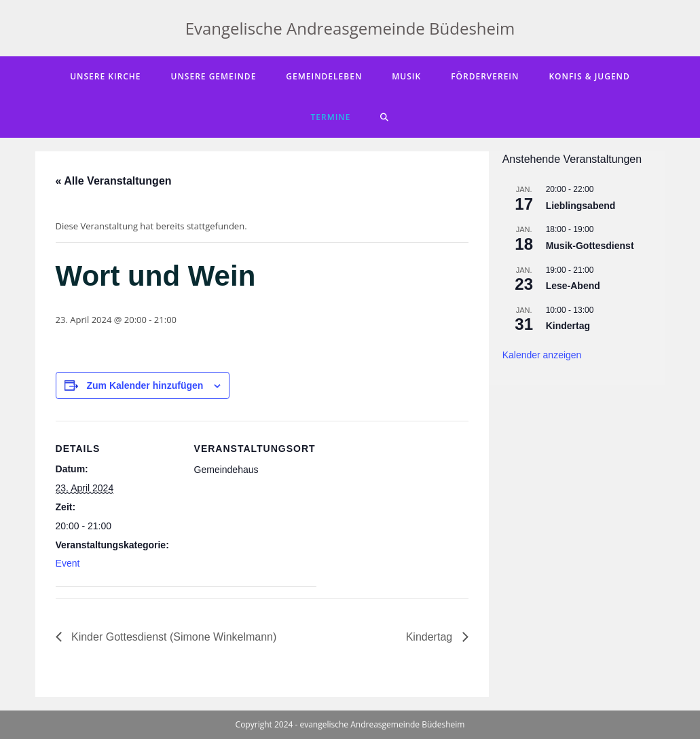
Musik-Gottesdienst (590, 246)
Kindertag (431, 637)
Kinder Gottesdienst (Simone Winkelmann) (173, 637)
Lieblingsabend (581, 206)
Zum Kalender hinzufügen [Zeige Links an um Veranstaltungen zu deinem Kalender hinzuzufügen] (145, 385)
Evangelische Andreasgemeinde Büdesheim (350, 28)
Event (68, 563)
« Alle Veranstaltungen (114, 181)
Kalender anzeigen (542, 355)
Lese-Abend (573, 286)
